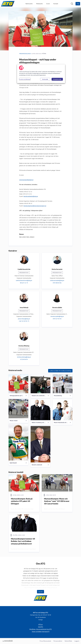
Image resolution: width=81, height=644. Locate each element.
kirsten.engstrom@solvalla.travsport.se (35, 206)
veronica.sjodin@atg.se (57, 316)
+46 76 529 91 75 (24, 321)
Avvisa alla (45, 79)
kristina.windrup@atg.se (24, 357)
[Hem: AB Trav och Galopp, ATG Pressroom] (8, 4)
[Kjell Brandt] (18, 442)
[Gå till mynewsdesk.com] (8, 641)
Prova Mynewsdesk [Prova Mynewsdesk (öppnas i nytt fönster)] (45, 641)
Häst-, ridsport (30, 237)
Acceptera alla (57, 79)
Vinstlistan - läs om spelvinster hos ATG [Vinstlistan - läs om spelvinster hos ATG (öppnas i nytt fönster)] (41, 629)
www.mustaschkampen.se (26, 180)
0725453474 (24, 359)
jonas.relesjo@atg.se (24, 319)
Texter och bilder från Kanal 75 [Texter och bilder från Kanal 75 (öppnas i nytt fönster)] (41, 632)
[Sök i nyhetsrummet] (72, 4)
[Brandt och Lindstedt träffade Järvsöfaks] (40, 384)
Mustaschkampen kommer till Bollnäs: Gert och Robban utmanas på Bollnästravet (23, 541)
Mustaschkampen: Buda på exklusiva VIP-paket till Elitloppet (22, 501)
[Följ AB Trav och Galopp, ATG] (78, 4)
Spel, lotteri (23, 237)
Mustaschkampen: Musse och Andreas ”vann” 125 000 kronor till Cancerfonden (57, 501)
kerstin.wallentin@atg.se (31, 196)
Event (48, 4)
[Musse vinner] (18, 409)
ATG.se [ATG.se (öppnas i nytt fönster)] (40, 624)
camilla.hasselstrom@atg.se (24, 281)
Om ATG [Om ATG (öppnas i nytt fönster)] (41, 627)
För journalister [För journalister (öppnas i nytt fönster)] (58, 641)
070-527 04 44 (57, 319)
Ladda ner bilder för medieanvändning (60, 371)
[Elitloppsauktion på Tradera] (18, 384)
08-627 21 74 (24, 283)
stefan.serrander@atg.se (57, 281)
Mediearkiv (39, 4)
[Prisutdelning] (63, 384)
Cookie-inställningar (25, 79)
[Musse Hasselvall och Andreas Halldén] (63, 410)
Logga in (77, 641)
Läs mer (40, 592)
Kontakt (56, 4)
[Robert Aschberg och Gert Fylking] (40, 410)
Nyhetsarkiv (29, 4)
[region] (41, 74)
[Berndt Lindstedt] (40, 444)
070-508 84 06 (57, 283)
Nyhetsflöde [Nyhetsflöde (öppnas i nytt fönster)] (68, 641)
